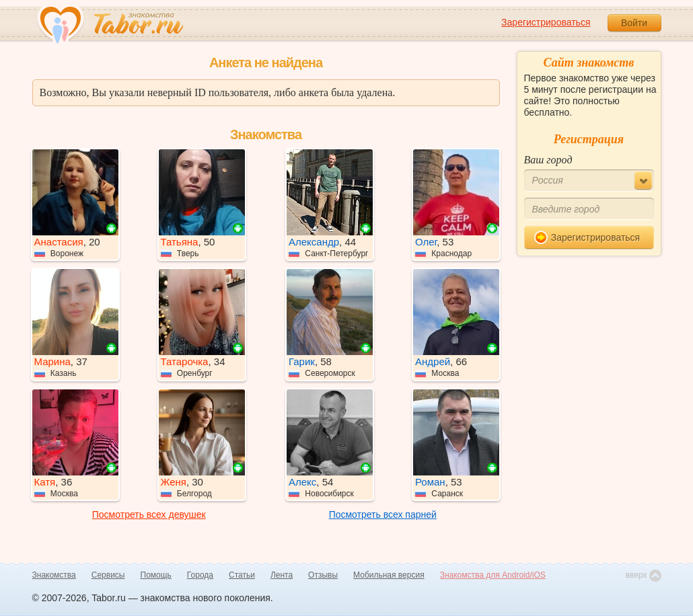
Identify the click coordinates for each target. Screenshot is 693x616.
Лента (282, 575)
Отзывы (323, 575)
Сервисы (108, 575)
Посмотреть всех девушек (149, 514)
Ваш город (548, 160)
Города (200, 575)
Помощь (156, 575)
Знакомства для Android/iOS (493, 575)
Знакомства (54, 575)
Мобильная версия (389, 575)
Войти (634, 23)
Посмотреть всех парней (383, 514)
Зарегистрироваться (546, 22)
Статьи (242, 575)
